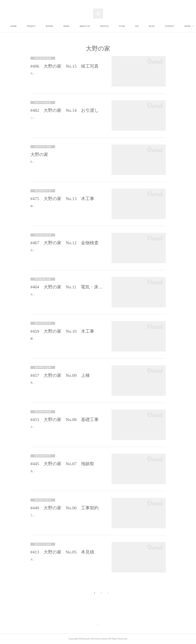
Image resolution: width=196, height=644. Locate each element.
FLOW (136, 26)
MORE (166, 26)
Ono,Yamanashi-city (41, 162)
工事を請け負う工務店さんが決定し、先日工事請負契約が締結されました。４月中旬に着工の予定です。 (67, 517)
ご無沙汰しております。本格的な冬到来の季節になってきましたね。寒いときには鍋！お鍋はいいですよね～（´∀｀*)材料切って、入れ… (67, 120)
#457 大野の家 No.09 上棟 (60, 375)
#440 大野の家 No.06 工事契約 (65, 508)
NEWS (80, 26)
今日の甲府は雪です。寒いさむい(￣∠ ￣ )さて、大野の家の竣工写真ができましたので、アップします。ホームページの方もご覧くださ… (67, 76)
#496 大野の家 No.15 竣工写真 (65, 66)
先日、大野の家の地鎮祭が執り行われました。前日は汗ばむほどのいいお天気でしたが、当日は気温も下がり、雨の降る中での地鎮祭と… (67, 473)
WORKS (63, 26)
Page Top (98, 625)
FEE (151, 26)
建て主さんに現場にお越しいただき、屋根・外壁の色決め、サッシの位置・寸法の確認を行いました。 (67, 341)
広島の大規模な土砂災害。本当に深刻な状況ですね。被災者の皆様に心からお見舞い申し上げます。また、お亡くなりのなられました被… (67, 252)
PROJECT (45, 26)
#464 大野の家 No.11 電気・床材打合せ (68, 287)
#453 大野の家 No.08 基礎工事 (65, 420)
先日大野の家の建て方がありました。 (51, 383)
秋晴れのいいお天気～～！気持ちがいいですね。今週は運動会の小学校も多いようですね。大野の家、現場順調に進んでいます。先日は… (67, 208)
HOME (27, 26)
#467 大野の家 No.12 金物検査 (65, 243)
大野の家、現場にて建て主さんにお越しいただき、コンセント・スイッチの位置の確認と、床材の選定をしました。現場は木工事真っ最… (67, 296)
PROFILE (118, 26)
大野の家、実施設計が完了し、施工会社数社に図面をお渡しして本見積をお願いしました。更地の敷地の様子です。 (67, 562)
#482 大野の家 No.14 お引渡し (65, 110)
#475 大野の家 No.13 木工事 (62, 199)
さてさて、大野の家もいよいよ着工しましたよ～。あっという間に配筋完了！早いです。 (67, 429)
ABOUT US (99, 26)
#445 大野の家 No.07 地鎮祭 (62, 464)
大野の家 (39, 155)
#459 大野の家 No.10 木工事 (62, 331)
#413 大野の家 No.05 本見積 (62, 552)
